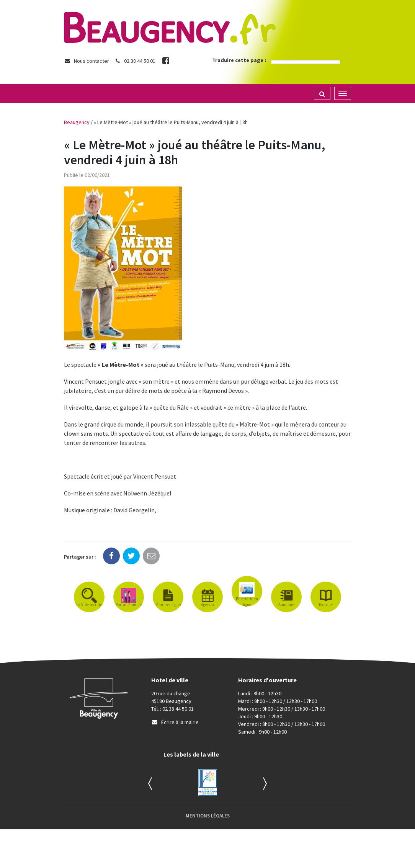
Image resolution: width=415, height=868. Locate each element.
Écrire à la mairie (175, 722)
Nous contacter (87, 61)
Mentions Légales (208, 816)
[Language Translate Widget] (306, 62)
